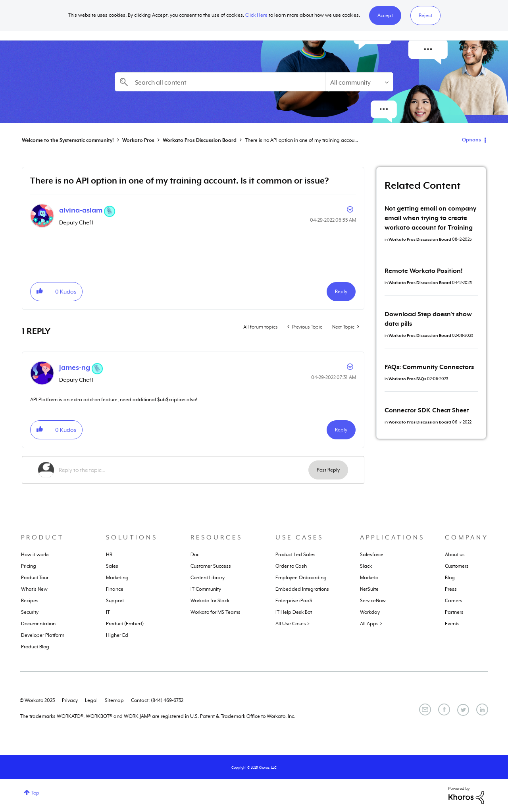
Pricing (29, 566)
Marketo (369, 578)
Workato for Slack (210, 601)
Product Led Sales (295, 555)
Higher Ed (117, 635)
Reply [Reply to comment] (341, 430)
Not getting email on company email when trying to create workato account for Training (430, 218)
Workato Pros (138, 140)
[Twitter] (463, 710)
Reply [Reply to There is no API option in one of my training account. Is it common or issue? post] (341, 292)
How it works (35, 555)
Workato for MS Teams (216, 612)
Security (30, 612)
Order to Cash (291, 566)
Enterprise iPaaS (294, 601)
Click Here (256, 15)
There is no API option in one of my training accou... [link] (301, 140)
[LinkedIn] (482, 710)
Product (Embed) (125, 624)
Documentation (38, 624)
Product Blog (35, 647)
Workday (370, 612)
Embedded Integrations (302, 589)
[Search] (220, 82)
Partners (454, 612)
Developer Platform (43, 635)
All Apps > (371, 624)
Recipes (30, 601)
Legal (91, 700)
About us (455, 555)
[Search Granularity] (359, 82)
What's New (34, 589)
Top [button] (35, 793)
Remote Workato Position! (424, 271)
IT (108, 612)
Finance (115, 589)
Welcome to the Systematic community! (68, 140)
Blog (450, 578)
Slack (366, 566)
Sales (112, 566)
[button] (385, 15)
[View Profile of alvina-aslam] (81, 210)
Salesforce (372, 555)
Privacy (70, 700)
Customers (457, 566)
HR (109, 555)
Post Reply (328, 470)
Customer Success (211, 566)
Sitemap (114, 700)
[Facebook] (444, 710)
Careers (454, 601)
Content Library (208, 578)
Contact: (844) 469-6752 (157, 700)
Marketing (117, 578)
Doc (195, 555)
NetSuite (369, 589)
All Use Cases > (292, 624)
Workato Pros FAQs (407, 379)
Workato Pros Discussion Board (200, 140)
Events (452, 624)
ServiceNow (373, 601)
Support (115, 601)
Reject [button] (425, 15)
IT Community (206, 589)
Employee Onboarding (301, 578)
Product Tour (35, 578)
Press (451, 589)
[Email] (425, 710)
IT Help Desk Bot (294, 612)
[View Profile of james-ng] (75, 367)
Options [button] (471, 140)
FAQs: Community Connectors (429, 367)
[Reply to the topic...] (184, 470)
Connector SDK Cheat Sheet (427, 410)
